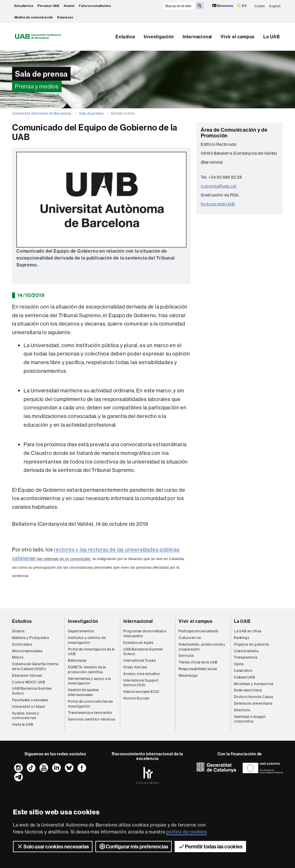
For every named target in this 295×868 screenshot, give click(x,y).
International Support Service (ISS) (141, 683)
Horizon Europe (136, 698)
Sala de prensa (91, 113)
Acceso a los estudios (142, 674)
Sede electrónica (248, 690)
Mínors (18, 657)
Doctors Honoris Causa (254, 697)
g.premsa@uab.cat (219, 186)
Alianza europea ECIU (141, 692)
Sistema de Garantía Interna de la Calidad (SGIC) (35, 666)
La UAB (272, 37)
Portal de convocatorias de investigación (90, 704)
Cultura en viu (190, 638)
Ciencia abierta (246, 651)
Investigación (159, 37)
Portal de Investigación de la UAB (91, 652)
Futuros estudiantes (95, 6)
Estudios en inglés (138, 643)
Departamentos (81, 631)
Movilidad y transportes (254, 684)
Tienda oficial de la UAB (198, 662)
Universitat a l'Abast (29, 707)
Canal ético (243, 671)
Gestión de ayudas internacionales (84, 692)
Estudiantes (24, 6)
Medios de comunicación (34, 17)
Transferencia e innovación (90, 713)
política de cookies (187, 832)
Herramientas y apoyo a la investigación (89, 681)
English (275, 6)
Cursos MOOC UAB (29, 682)
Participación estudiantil (198, 631)
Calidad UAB (245, 677)
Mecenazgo (188, 675)
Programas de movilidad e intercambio (145, 633)
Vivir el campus (238, 37)
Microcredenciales (27, 651)
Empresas (65, 17)
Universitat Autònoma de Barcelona (41, 113)
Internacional (197, 37)
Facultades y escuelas (30, 700)
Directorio (223, 6)
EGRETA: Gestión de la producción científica (87, 670)
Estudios (125, 37)
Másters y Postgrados (31, 638)
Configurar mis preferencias (134, 846)
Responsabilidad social (198, 669)
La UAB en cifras (248, 631)
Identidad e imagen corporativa (250, 719)
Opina (239, 664)
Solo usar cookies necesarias (53, 846)
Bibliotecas (77, 660)
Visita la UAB (23, 724)
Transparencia (246, 657)
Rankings (242, 638)
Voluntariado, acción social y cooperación (202, 647)
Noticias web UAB (218, 204)
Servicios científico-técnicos (92, 719)
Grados (18, 631)
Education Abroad (27, 675)
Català (260, 6)
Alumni (69, 6)
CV (242, 6)
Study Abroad (135, 667)
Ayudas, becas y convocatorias (26, 716)
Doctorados (22, 644)
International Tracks (140, 660)
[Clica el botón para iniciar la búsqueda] (200, 6)
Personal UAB (48, 6)
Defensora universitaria (253, 703)
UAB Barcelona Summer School (32, 691)
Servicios (186, 656)
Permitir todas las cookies (210, 846)
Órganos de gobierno (252, 644)
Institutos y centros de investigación (87, 640)
